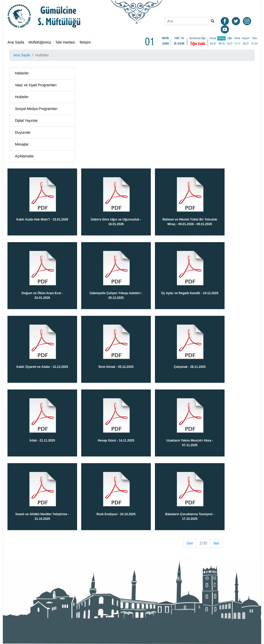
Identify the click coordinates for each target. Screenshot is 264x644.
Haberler (22, 73)
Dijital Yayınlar (26, 121)
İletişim (85, 42)
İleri (216, 543)
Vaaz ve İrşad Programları (36, 85)
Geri (190, 543)
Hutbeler (22, 97)
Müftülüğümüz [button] (40, 42)
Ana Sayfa (16, 42)
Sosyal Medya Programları (36, 109)
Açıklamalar (24, 156)
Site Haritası (65, 42)
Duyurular (23, 132)
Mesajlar (22, 144)
